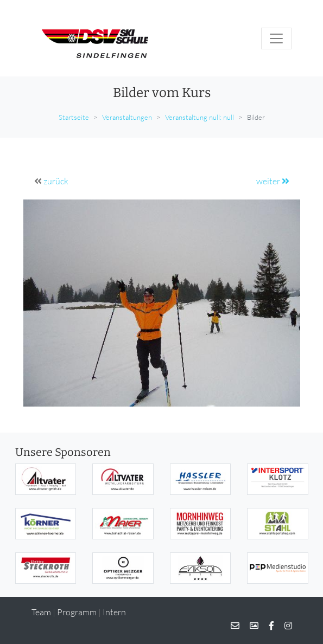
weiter (273, 181)
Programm (77, 612)
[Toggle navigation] (276, 38)
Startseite (74, 117)
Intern (114, 612)
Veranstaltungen (127, 117)
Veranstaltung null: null (199, 117)
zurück (56, 181)
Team (41, 612)
